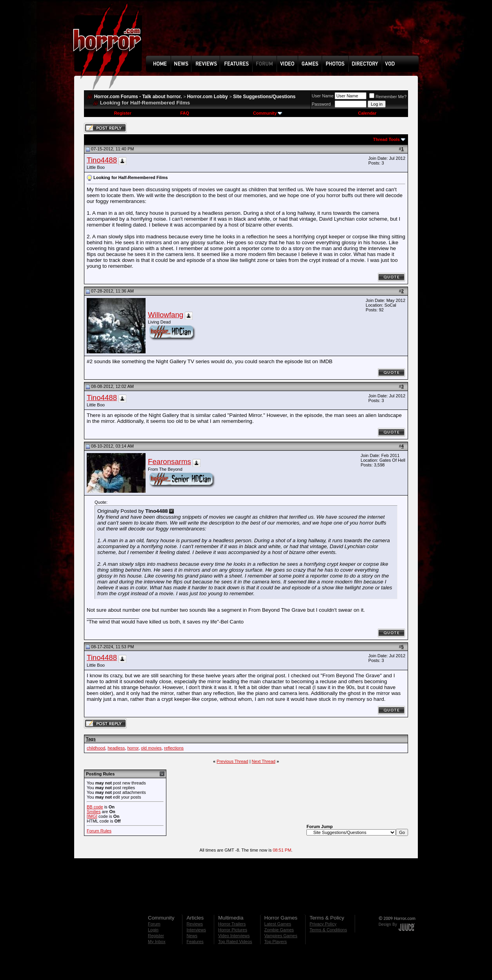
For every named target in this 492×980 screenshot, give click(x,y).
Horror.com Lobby (208, 97)
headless (116, 748)
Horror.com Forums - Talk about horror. (138, 97)
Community (268, 113)
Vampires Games (281, 936)
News (192, 936)
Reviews (195, 924)
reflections (174, 748)
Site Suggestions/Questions (264, 97)
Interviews (196, 930)
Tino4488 (102, 160)
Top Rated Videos (235, 942)
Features (195, 942)
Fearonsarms (169, 462)
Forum (154, 924)
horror (133, 748)
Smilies (94, 812)
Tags (91, 739)
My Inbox (157, 942)
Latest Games (278, 924)
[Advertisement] (285, 34)
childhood (96, 748)
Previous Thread (232, 761)
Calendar (367, 113)
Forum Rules (99, 831)
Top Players (276, 942)
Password (321, 104)
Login (153, 930)
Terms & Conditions (328, 930)
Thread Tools (386, 139)
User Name (323, 96)
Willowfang (166, 315)
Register (123, 113)
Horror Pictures (233, 930)
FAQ (185, 113)
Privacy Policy (323, 924)
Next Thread (264, 761)
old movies (151, 748)
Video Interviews (234, 936)
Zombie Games (279, 930)
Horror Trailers (232, 924)
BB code (95, 807)
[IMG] (92, 816)
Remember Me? (388, 97)
